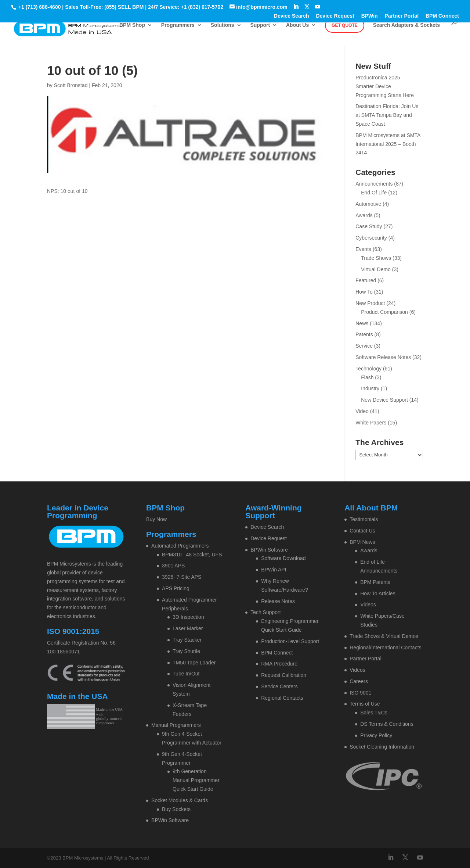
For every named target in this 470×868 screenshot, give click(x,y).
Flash (367, 377)
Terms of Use (365, 704)
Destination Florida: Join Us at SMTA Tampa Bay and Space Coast (387, 115)
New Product (370, 303)
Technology (368, 369)
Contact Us (362, 531)
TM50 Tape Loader (194, 663)
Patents (364, 334)
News (362, 323)
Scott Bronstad (71, 85)
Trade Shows (376, 258)
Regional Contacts (282, 698)
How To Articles (378, 593)
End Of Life (374, 193)
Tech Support (266, 612)
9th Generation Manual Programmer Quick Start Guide (196, 780)
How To (364, 292)
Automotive (368, 204)
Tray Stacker (187, 640)
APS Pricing (176, 588)
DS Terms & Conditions (387, 724)
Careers (359, 681)
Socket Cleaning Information (382, 747)
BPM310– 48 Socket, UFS (192, 555)
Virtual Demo (376, 269)
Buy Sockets (176, 809)
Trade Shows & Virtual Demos (384, 636)
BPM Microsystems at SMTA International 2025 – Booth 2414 (388, 144)
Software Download (283, 558)
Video (362, 411)
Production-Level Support (290, 641)
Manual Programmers (176, 725)
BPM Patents (375, 582)
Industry (370, 388)
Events (363, 249)
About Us (297, 25)
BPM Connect (442, 16)
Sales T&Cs (374, 713)
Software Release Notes (383, 357)
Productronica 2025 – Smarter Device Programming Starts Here (385, 86)
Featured (366, 280)
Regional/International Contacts (385, 648)
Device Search (292, 16)
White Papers (371, 423)
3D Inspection (188, 617)
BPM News (362, 542)
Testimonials (364, 519)
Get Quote (345, 25)
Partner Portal (402, 16)
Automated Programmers (180, 546)
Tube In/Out (186, 674)
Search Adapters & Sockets (406, 25)
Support (260, 25)
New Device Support (384, 400)
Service (364, 346)
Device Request (335, 16)
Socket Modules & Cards (180, 800)
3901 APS (173, 566)
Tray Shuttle (186, 651)
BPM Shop (132, 25)
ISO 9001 (360, 693)
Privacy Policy (376, 735)
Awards (364, 215)
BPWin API (274, 570)
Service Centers (279, 686)
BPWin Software (170, 820)
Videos (368, 605)
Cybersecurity (371, 238)
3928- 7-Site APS (182, 577)
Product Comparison (384, 312)
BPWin (370, 16)
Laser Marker (188, 628)
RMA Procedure (279, 664)
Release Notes (278, 601)
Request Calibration (284, 675)
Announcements (374, 184)
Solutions (223, 25)
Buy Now (156, 519)
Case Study (369, 226)
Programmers (178, 25)
